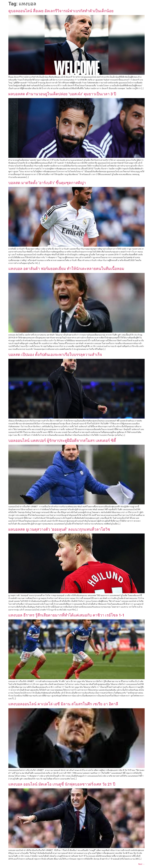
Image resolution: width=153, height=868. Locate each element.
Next (141, 864)
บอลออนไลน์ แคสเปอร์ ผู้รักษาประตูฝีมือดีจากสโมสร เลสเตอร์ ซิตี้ (62, 441)
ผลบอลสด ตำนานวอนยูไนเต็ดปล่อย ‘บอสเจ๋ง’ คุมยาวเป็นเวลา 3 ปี (62, 94)
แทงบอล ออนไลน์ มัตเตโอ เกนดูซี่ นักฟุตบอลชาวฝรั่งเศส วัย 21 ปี (62, 784)
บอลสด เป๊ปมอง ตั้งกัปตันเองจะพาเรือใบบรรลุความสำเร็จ (55, 355)
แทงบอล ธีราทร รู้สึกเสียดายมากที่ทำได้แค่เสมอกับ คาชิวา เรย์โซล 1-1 (66, 615)
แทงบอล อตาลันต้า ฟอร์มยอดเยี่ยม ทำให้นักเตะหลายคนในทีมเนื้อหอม (66, 269)
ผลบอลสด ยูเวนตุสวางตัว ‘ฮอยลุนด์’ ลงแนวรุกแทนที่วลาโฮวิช (59, 529)
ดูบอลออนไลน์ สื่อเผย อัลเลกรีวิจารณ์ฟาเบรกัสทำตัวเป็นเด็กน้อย (61, 11)
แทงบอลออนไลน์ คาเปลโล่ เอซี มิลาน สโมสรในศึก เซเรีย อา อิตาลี (63, 704)
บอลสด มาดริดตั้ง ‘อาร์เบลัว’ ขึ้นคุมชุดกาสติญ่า (47, 183)
